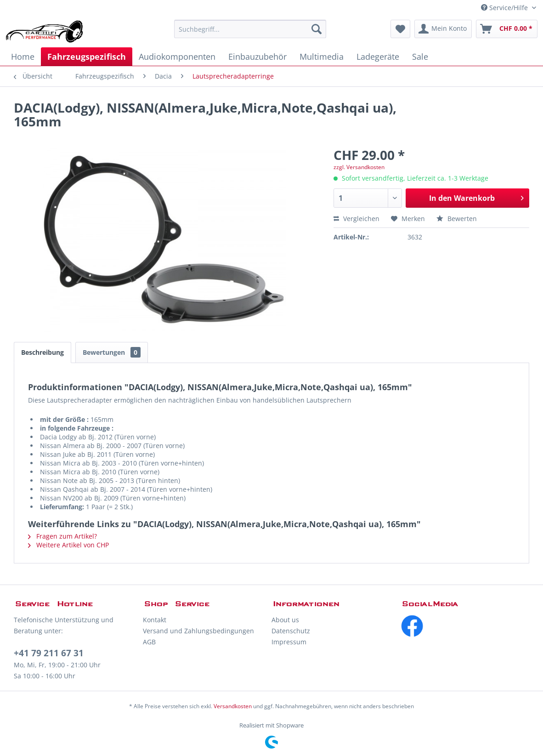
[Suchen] (317, 29)
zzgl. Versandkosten (359, 167)
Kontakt (155, 620)
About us (285, 620)
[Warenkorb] (507, 29)
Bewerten (457, 219)
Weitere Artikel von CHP (68, 545)
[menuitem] (250, 29)
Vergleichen (356, 219)
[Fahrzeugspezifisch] (87, 57)
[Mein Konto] (443, 29)
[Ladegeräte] (378, 57)
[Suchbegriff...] (250, 29)
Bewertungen (112, 352)
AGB (149, 642)
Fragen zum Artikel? (62, 536)
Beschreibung (42, 352)
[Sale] (420, 57)
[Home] (23, 57)
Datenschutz (291, 631)
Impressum (289, 642)
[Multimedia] (322, 57)
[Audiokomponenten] (177, 57)
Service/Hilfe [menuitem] (505, 8)
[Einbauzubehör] (257, 57)
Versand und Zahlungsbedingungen (198, 631)
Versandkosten (233, 706)
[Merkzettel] (400, 29)
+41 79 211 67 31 (49, 653)
